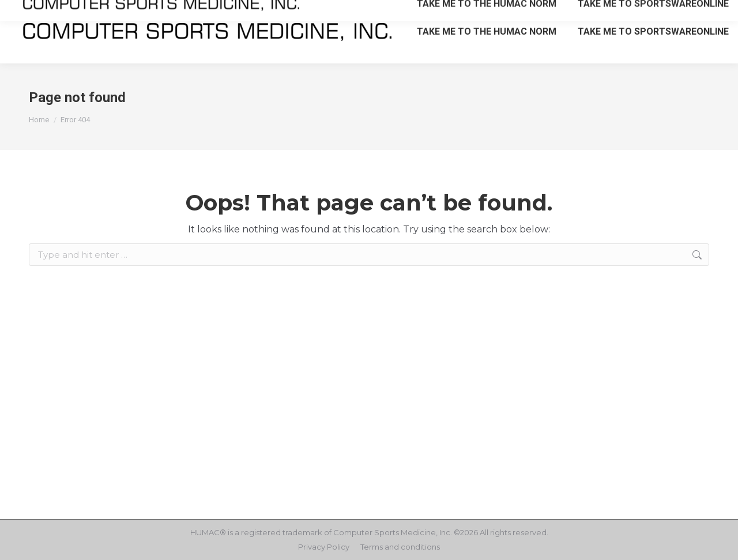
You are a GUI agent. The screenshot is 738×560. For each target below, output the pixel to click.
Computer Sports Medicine (385, 532)
